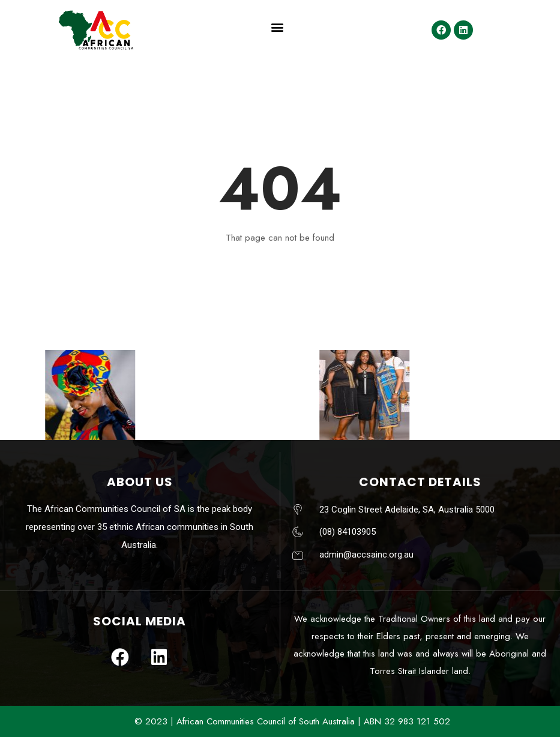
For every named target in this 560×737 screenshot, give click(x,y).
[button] (277, 27)
